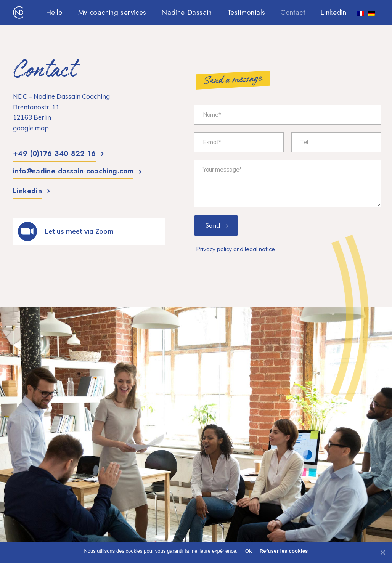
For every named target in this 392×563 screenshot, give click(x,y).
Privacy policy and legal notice (235, 249)
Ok (249, 551)
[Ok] (382, 552)
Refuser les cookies (284, 551)
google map (31, 128)
